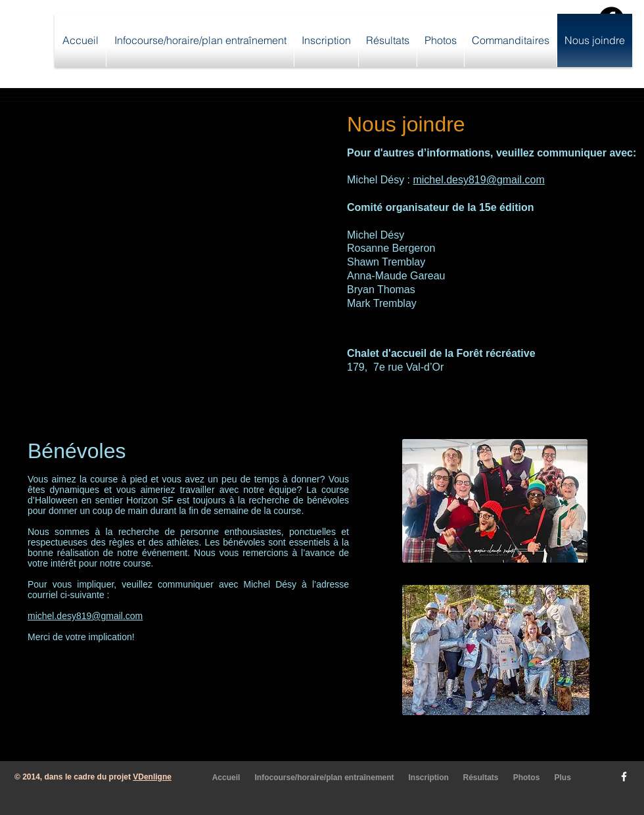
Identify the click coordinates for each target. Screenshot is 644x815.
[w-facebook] (624, 777)
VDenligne (152, 777)
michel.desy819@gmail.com (478, 180)
